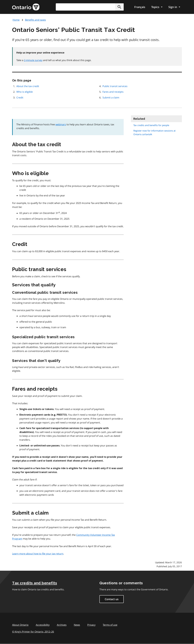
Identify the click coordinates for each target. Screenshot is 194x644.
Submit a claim (111, 98)
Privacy (91, 625)
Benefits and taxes (35, 20)
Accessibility (43, 625)
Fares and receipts (113, 92)
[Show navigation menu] (157, 7)
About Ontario (20, 625)
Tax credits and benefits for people (151, 125)
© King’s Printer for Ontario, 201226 (33, 632)
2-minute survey (33, 60)
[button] (119, 7)
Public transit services (115, 86)
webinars (61, 124)
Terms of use (110, 625)
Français (140, 7)
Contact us (112, 599)
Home (16, 20)
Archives (62, 625)
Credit (20, 98)
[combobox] (90, 7)
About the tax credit (28, 86)
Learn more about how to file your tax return (38, 554)
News (77, 625)
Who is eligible (25, 92)
